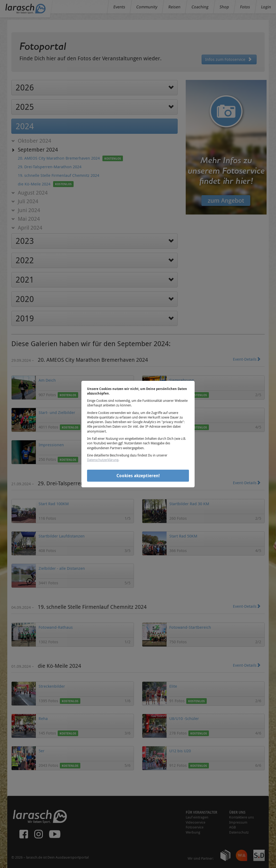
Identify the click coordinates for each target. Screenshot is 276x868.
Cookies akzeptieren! (138, 476)
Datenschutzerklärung (103, 460)
